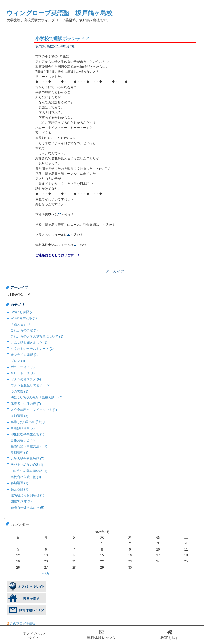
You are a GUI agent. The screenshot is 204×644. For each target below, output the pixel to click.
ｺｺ (59, 214)
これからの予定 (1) (24, 330)
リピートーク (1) (23, 373)
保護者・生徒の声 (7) (26, 404)
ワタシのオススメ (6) (26, 379)
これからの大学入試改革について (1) (37, 336)
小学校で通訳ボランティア (62, 39)
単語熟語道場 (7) (23, 428)
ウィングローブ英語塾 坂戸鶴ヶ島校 (59, 13)
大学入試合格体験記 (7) (27, 459)
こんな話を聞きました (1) (29, 343)
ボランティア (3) (23, 367)
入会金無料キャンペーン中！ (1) (34, 410)
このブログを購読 (23, 624)
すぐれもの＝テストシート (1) (32, 349)
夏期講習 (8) (19, 453)
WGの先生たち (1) (24, 318)
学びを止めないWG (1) (27, 465)
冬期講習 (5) (19, 416)
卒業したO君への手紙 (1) (29, 422)
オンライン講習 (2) (24, 355)
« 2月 (46, 573)
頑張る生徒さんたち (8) (27, 507)
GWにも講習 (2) (22, 312)
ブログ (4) (18, 361)
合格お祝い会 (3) (23, 440)
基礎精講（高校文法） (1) (29, 446)
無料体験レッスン (102, 638)
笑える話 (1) (19, 489)
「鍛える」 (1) (21, 324)
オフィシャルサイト (34, 635)
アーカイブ (115, 271)
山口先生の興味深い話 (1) (29, 471)
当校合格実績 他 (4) (26, 477)
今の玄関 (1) (19, 391)
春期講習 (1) (19, 483)
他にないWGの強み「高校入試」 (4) (37, 398)
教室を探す (170, 638)
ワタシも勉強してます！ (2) (31, 385)
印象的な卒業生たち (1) (27, 434)
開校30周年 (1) (21, 501)
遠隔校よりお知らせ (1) (27, 495)
